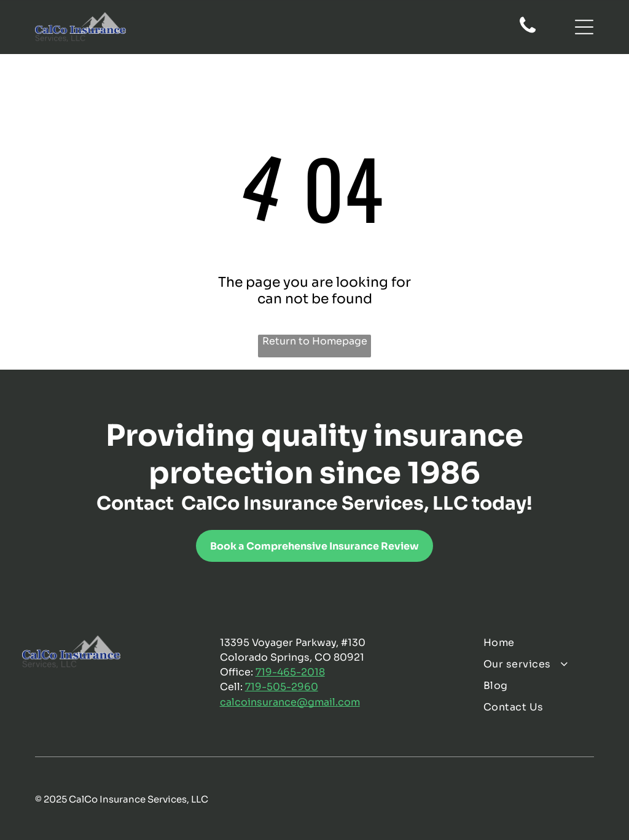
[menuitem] (545, 643)
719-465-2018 (290, 672)
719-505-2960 (282, 687)
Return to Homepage (315, 341)
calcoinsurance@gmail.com (290, 702)
